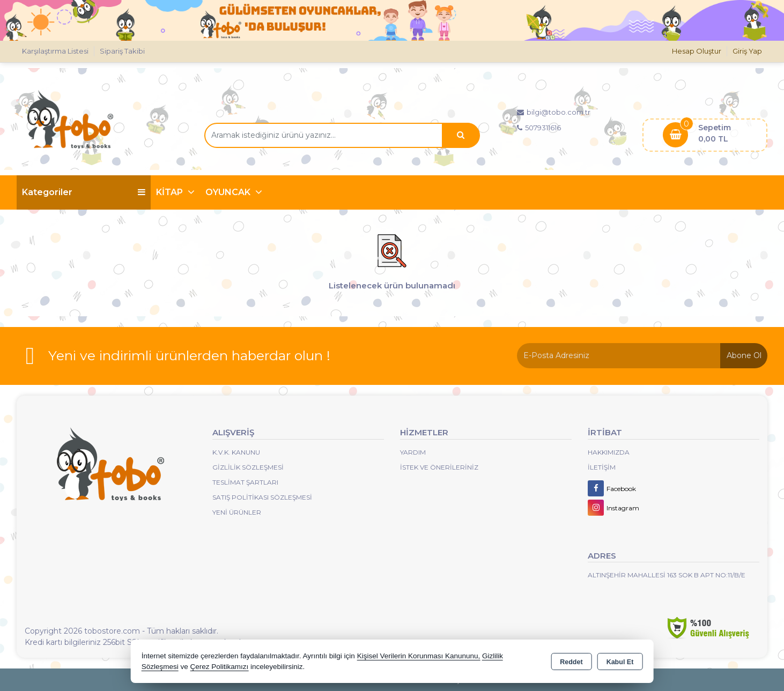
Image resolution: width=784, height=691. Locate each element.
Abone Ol (744, 355)
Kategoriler (84, 192)
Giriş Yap (747, 51)
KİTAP (171, 192)
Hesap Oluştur (697, 51)
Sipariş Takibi (122, 51)
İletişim (602, 467)
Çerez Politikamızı (219, 667)
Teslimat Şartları (245, 482)
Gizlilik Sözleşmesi (248, 467)
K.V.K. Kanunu (236, 452)
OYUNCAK (229, 192)
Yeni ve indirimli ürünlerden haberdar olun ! (189, 355)
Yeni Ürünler (237, 512)
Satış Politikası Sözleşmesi (262, 497)
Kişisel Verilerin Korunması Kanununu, (419, 656)
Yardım (413, 452)
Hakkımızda (609, 452)
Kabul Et (620, 662)
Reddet (571, 662)
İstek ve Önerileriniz (439, 467)
